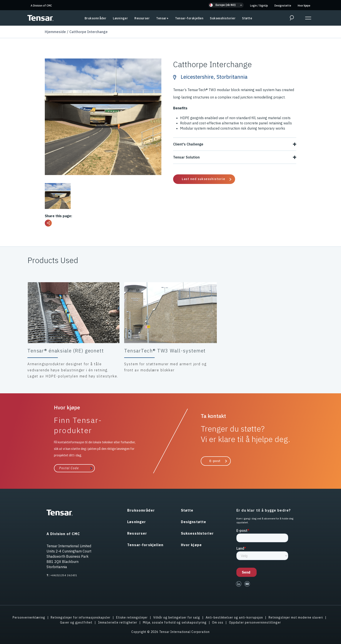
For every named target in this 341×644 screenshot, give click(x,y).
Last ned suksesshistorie (203, 179)
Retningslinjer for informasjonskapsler (81, 617)
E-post (215, 461)
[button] (226, 5)
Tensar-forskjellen (189, 18)
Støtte (247, 18)
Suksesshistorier (223, 18)
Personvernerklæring (29, 617)
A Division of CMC (41, 6)
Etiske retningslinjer (132, 617)
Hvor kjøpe (304, 6)
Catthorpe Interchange (89, 32)
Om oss (218, 622)
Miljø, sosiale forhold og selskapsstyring (175, 622)
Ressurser (142, 18)
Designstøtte (283, 6)
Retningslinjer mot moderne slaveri (296, 617)
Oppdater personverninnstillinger (255, 622)
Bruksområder (95, 18)
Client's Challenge (235, 144)
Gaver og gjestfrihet (76, 622)
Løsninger (120, 18)
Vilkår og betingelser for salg (177, 617)
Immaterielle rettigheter (118, 622)
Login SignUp (259, 6)
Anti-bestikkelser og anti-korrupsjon (234, 617)
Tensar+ (162, 18)
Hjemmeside (55, 32)
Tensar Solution (235, 157)
